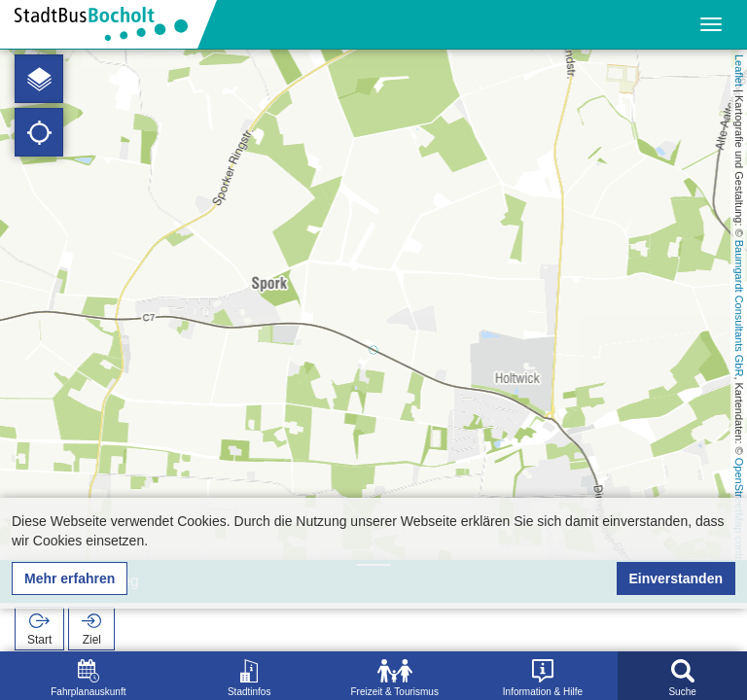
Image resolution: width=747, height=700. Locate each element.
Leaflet (739, 70)
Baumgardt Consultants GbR (739, 309)
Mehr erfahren (70, 578)
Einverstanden (676, 578)
